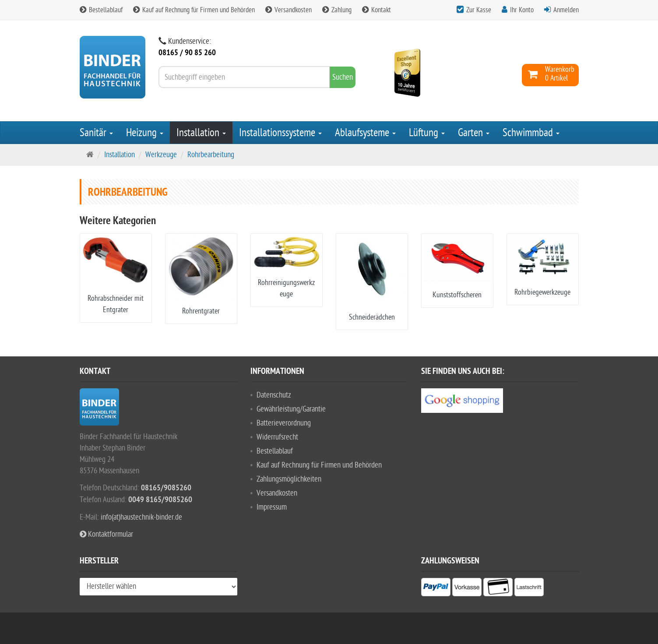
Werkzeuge (161, 155)
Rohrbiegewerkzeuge (542, 292)
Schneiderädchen (372, 317)
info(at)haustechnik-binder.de (141, 517)
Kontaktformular (106, 534)
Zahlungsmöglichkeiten (289, 479)
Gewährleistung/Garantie (291, 409)
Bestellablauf (101, 10)
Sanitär (96, 133)
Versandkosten (289, 10)
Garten (474, 133)
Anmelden (566, 10)
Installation (201, 133)
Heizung (145, 133)
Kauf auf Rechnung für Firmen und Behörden (194, 10)
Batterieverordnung (284, 423)
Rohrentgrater (201, 311)
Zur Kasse (479, 10)
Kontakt (377, 10)
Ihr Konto (522, 10)
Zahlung (337, 10)
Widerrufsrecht (277, 437)
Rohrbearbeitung (211, 155)
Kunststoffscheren (457, 295)
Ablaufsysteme (365, 133)
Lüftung (427, 133)
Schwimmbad (531, 133)
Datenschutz (274, 395)
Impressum (272, 507)
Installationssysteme (280, 133)
